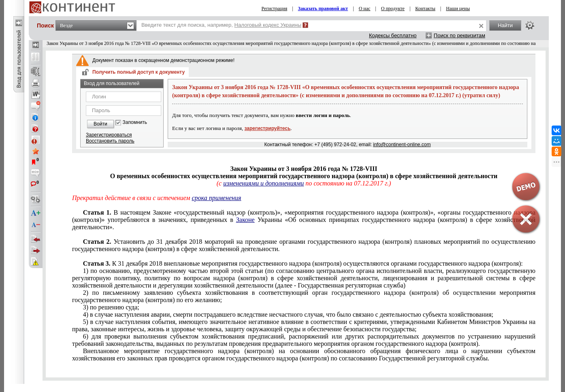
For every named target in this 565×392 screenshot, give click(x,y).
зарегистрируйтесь (268, 128)
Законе (245, 220)
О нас (365, 9)
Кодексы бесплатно (393, 35)
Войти (100, 124)
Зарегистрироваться (109, 135)
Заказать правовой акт (323, 9)
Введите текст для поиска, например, (221, 25)
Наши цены (458, 9)
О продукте (393, 9)
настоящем (304, 220)
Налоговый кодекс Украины (268, 25)
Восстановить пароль (110, 141)
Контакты (425, 9)
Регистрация (275, 9)
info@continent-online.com (402, 145)
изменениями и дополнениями (263, 183)
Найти (505, 25)
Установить (304, 245)
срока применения (216, 198)
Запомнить (135, 122)
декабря (303, 263)
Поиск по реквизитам (459, 35)
